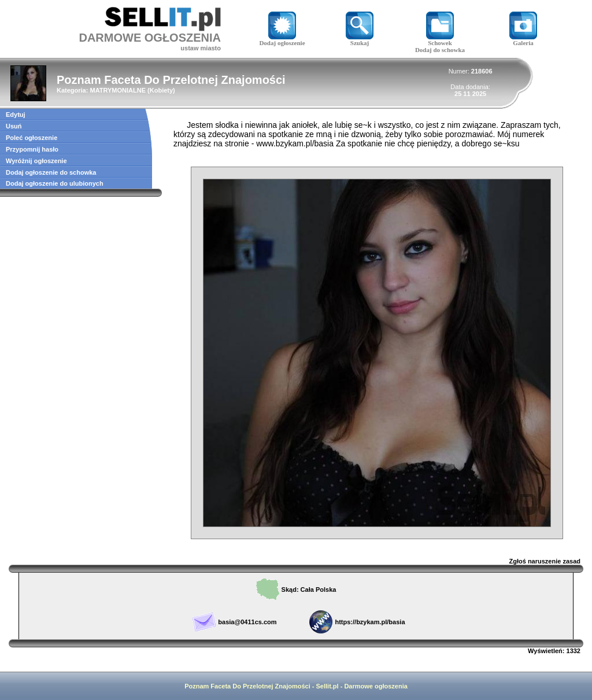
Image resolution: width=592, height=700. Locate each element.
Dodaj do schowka (440, 50)
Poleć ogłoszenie (32, 138)
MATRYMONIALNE (118, 90)
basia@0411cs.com (247, 622)
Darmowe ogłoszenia (375, 686)
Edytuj (16, 115)
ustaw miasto (201, 48)
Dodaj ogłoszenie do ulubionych (55, 183)
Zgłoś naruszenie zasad (545, 561)
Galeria (523, 40)
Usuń (14, 126)
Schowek (440, 40)
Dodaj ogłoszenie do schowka (51, 172)
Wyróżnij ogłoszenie (36, 161)
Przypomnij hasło (32, 149)
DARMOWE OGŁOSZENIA (150, 38)
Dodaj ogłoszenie (282, 40)
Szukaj (360, 40)
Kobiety (161, 90)
